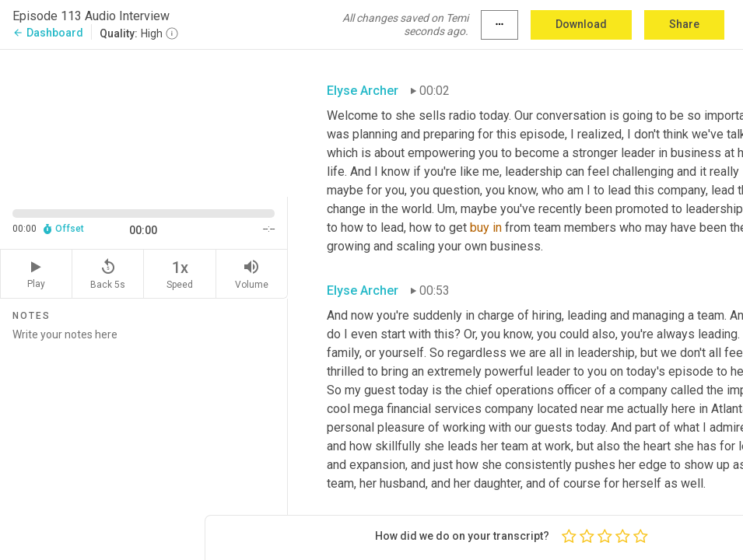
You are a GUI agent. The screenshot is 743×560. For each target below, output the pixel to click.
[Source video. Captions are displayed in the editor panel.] (144, 122)
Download (581, 24)
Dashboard (48, 33)
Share (684, 24)
